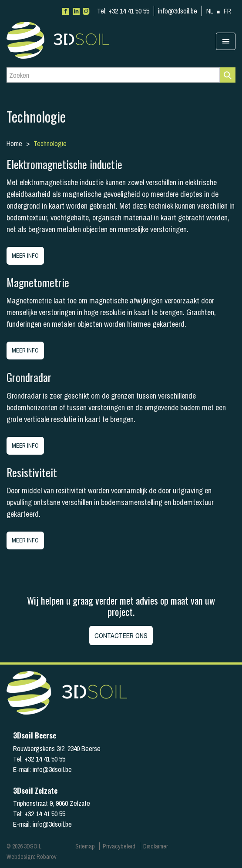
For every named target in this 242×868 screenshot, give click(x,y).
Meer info (25, 256)
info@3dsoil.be (178, 11)
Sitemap (85, 846)
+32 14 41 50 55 (123, 11)
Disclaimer (156, 846)
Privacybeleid (119, 846)
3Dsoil (72, 40)
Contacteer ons (121, 635)
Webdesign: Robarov (32, 857)
